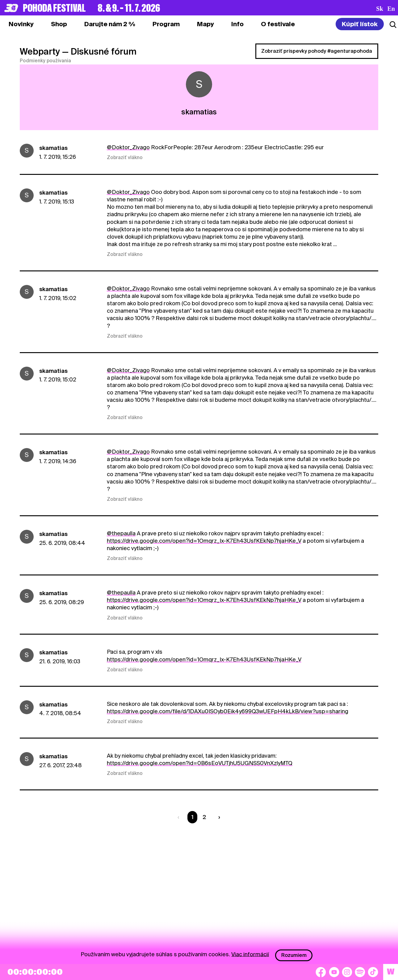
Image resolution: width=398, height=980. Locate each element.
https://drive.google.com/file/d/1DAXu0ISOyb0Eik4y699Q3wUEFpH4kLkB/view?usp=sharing (228, 711)
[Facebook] (321, 972)
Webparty (40, 51)
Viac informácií (250, 954)
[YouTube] (334, 972)
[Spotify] (360, 972)
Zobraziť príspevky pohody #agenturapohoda (317, 51)
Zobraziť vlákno (125, 158)
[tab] (59, 24)
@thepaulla (121, 533)
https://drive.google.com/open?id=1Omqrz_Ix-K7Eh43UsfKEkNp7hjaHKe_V (204, 541)
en (391, 9)
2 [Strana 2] (204, 817)
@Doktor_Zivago (128, 147)
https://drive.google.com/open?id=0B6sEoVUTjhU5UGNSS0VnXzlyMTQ (200, 763)
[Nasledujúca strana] (218, 817)
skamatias (53, 148)
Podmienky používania (45, 61)
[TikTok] (373, 972)
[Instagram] (347, 972)
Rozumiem (294, 955)
